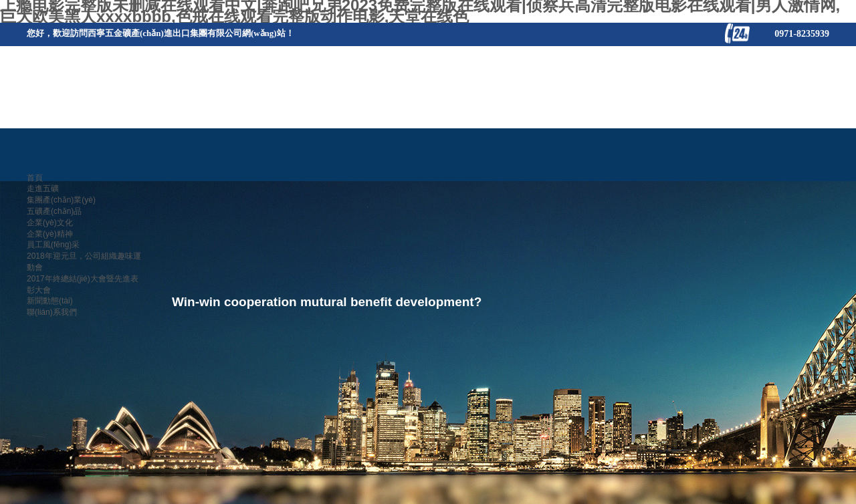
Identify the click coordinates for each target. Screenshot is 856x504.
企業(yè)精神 (50, 234)
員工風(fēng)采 (53, 245)
